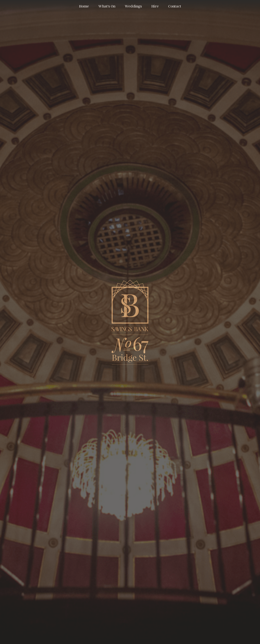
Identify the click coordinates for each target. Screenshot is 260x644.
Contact (175, 6)
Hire (155, 6)
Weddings (133, 6)
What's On (107, 6)
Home (84, 6)
